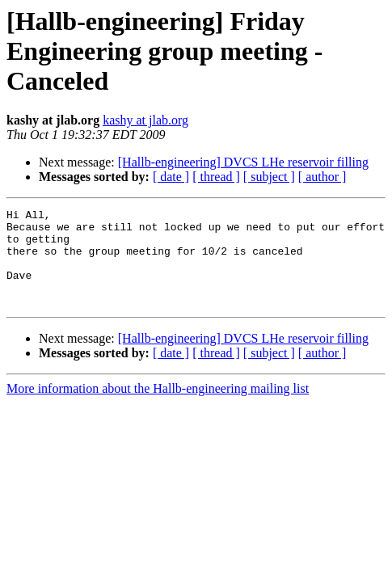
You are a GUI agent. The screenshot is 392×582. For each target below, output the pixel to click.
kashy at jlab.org (145, 120)
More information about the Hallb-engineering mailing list (158, 408)
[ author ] (322, 177)
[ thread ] (216, 177)
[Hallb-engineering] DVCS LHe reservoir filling (243, 162)
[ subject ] (269, 177)
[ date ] (171, 177)
